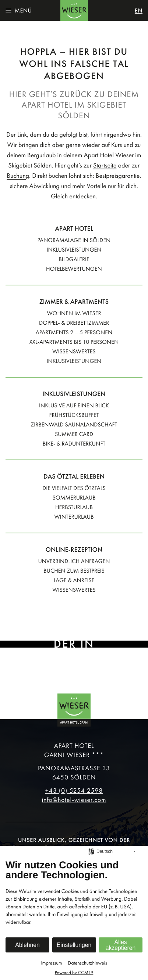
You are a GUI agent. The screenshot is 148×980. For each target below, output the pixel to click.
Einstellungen (74, 945)
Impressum (51, 963)
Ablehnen (27, 945)
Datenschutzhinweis (87, 963)
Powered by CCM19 (74, 973)
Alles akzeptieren (121, 945)
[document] (74, 898)
